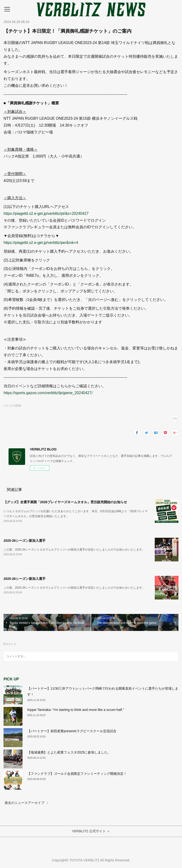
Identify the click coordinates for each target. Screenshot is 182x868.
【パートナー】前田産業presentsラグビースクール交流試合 (72, 731)
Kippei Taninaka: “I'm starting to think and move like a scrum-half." (76, 710)
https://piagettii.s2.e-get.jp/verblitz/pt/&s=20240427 (46, 214)
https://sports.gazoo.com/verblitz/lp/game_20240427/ (48, 393)
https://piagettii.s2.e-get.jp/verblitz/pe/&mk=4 (41, 243)
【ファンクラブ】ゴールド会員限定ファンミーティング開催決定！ (77, 774)
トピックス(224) (12, 406)
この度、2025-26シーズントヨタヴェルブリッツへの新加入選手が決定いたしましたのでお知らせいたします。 (74, 550)
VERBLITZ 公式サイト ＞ (91, 831)
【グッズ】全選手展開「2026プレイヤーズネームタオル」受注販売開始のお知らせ (65, 502)
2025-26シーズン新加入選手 (25, 541)
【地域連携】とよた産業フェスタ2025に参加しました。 (69, 752)
